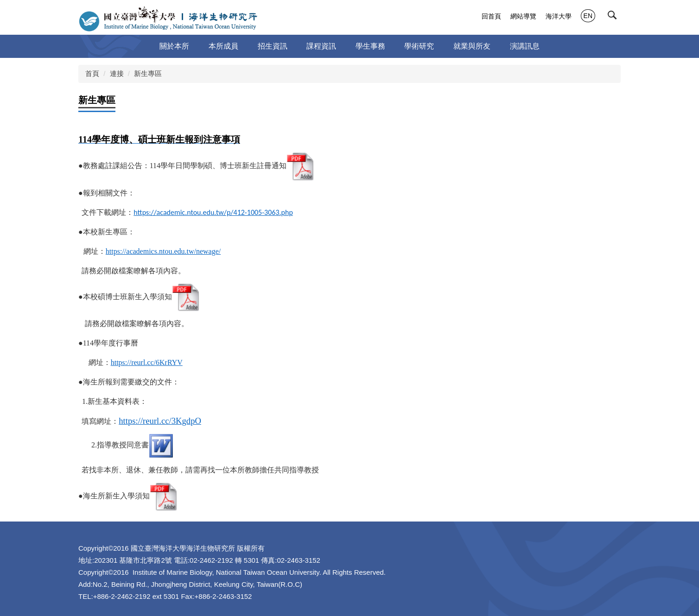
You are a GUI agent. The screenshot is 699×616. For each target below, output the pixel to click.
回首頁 (491, 16)
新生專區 (148, 73)
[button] (614, 17)
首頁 (92, 73)
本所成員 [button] (223, 46)
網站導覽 (523, 16)
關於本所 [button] (174, 46)
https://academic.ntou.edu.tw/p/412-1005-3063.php (213, 212)
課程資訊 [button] (321, 46)
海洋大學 (559, 16)
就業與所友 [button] (472, 46)
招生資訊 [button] (273, 46)
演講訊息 (525, 46)
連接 (117, 73)
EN (588, 16)
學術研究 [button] (419, 46)
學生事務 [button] (370, 46)
